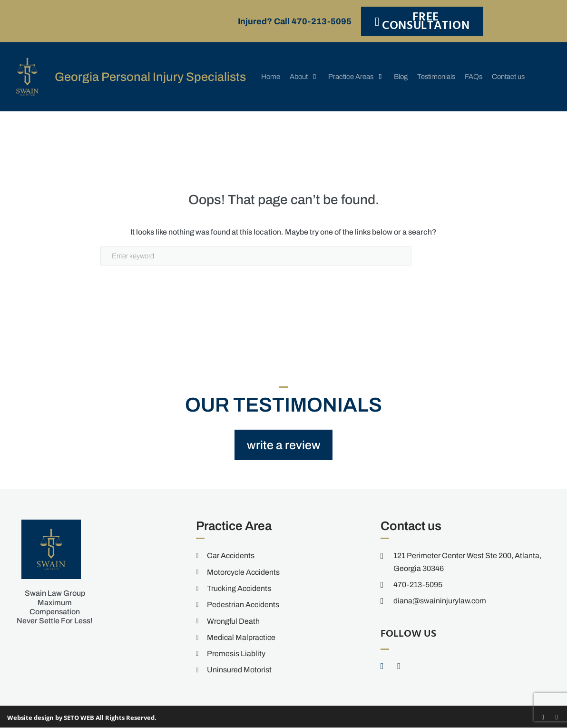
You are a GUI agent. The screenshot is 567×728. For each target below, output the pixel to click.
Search (439, 256)
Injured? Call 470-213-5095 (295, 21)
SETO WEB (79, 718)
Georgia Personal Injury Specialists (151, 77)
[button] (304, 77)
